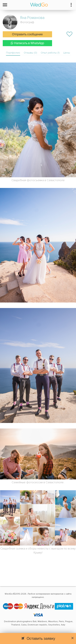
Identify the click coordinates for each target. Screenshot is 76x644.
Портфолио (13, 53)
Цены (67, 53)
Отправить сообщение (27, 35)
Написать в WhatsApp (27, 43)
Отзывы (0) (30, 53)
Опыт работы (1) (50, 53)
